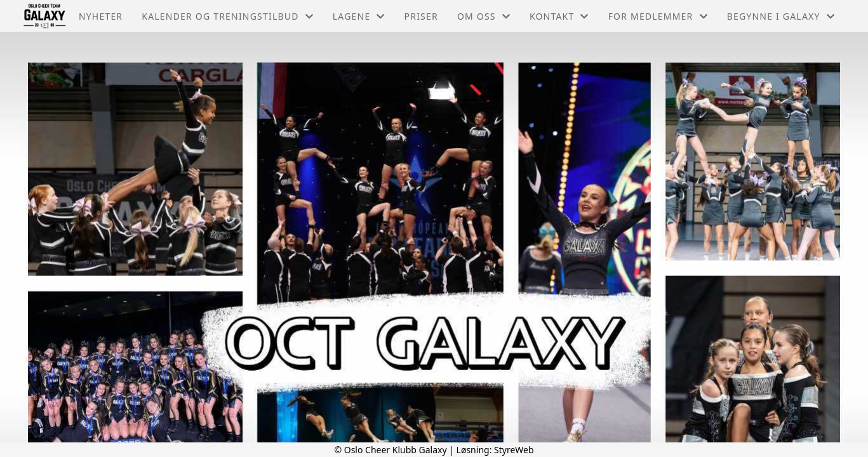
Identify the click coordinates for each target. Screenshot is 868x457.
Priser (421, 16)
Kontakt (559, 16)
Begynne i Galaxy (781, 16)
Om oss (484, 16)
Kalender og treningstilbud (228, 16)
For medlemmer (658, 16)
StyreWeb (514, 450)
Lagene (359, 16)
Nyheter (101, 16)
